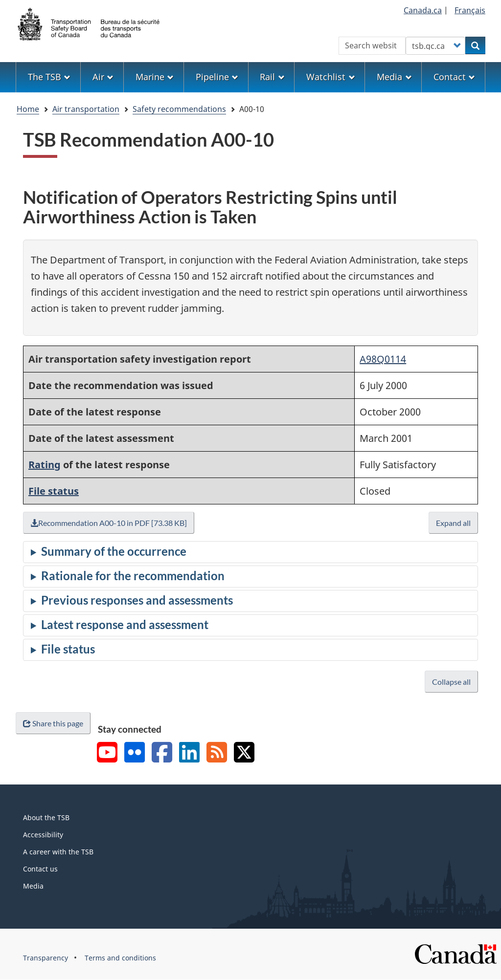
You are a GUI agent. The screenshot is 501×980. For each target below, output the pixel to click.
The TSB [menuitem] (49, 77)
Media (33, 886)
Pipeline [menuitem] (217, 77)
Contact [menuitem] (454, 77)
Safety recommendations (179, 109)
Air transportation (86, 109)
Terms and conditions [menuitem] (120, 958)
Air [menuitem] (103, 77)
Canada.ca (423, 10)
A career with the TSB (58, 852)
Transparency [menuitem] (46, 958)
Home (28, 109)
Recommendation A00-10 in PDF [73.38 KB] (109, 523)
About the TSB (46, 817)
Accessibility (43, 835)
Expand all (453, 523)
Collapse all (451, 682)
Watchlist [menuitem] (330, 77)
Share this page (53, 723)
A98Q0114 (383, 359)
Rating (45, 465)
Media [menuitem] (394, 77)
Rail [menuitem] (272, 77)
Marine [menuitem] (155, 77)
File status (54, 491)
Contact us (40, 869)
